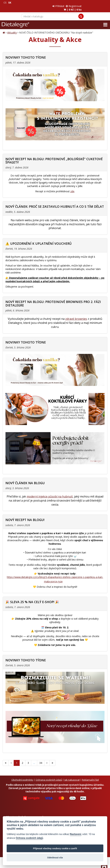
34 (41, 759)
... (34, 759)
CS (5, 3)
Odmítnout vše (55, 857)
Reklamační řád (90, 776)
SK (10, 3)
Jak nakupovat (72, 776)
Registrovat (99, 3)
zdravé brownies (76, 315)
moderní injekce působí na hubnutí (50, 493)
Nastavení (76, 834)
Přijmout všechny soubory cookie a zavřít (55, 848)
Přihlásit (84, 3)
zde (72, 188)
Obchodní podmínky (22, 776)
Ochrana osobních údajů (49, 776)
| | (98, 6)
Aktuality (12, 29)
